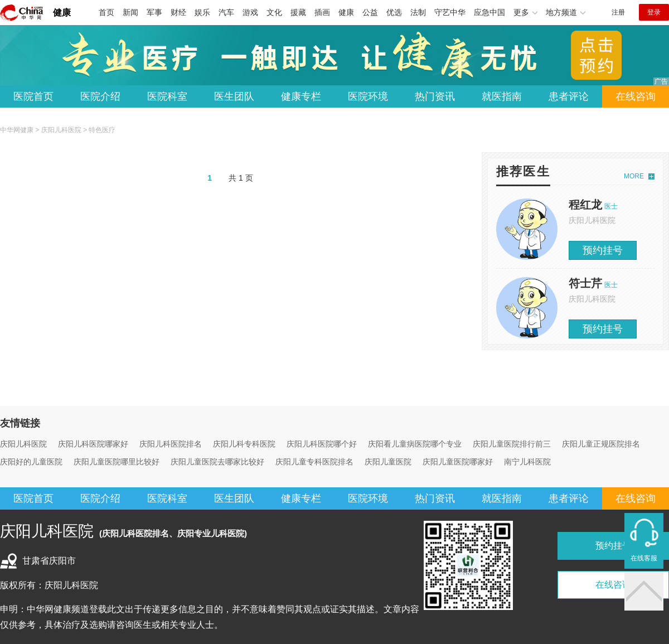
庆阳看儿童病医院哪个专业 (415, 444)
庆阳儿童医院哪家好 (458, 462)
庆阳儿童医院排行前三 (512, 444)
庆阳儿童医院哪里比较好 (117, 462)
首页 (106, 12)
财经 (178, 12)
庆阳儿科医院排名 (171, 444)
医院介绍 (100, 96)
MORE (634, 176)
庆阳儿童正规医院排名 (601, 444)
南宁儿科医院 (527, 462)
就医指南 (502, 96)
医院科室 (167, 96)
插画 (322, 12)
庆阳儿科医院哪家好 (93, 444)
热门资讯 (435, 96)
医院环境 (368, 96)
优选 (394, 12)
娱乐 (202, 12)
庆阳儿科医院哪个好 (322, 444)
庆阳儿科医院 (61, 130)
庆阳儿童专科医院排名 (314, 462)
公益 (370, 12)
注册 (618, 12)
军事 (154, 12)
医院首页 (33, 96)
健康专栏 (301, 96)
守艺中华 (450, 12)
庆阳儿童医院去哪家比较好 (217, 462)
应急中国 (489, 12)
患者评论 (569, 96)
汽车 (226, 12)
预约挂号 (603, 250)
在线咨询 (636, 96)
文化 (274, 12)
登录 (654, 12)
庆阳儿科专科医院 (244, 444)
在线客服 (644, 558)
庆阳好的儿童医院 (31, 462)
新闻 (130, 12)
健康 (62, 13)
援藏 (298, 12)
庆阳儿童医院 (388, 462)
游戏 (250, 12)
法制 (418, 12)
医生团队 (234, 96)
